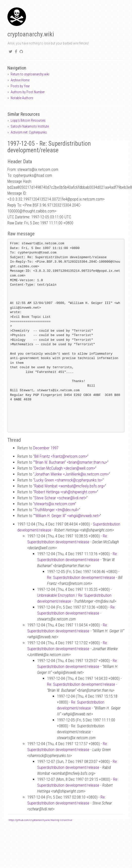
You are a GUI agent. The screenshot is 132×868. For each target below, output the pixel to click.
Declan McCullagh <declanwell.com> (65, 468)
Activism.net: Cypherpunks (29, 132)
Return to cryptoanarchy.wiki (30, 74)
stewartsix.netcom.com (54, 504)
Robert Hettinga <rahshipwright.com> (66, 492)
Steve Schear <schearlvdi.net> (60, 498)
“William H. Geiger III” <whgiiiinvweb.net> (67, 516)
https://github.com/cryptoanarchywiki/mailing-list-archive (40, 820)
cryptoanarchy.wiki (31, 34)
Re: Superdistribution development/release (81, 578)
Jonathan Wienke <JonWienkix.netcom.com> (72, 474)
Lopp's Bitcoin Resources (28, 120)
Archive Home (20, 80)
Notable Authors (22, 98)
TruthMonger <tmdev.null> (57, 510)
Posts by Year (20, 86)
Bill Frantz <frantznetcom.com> (61, 456)
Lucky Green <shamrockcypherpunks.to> (68, 480)
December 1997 (46, 448)
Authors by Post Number (28, 92)
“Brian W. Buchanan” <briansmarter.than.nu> (71, 462)
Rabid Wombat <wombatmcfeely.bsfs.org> (70, 486)
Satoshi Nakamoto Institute (30, 126)
